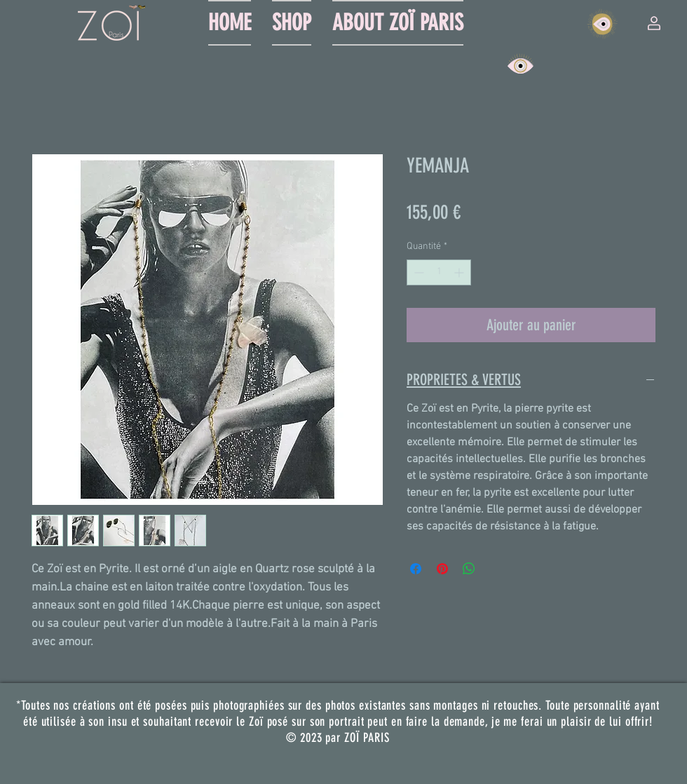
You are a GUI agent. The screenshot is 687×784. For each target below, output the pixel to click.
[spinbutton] (439, 272)
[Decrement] (417, 272)
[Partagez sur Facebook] (416, 569)
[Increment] (460, 272)
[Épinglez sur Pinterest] (442, 569)
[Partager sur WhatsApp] (469, 569)
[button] (654, 23)
